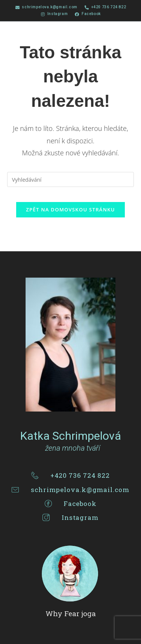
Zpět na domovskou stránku (70, 210)
